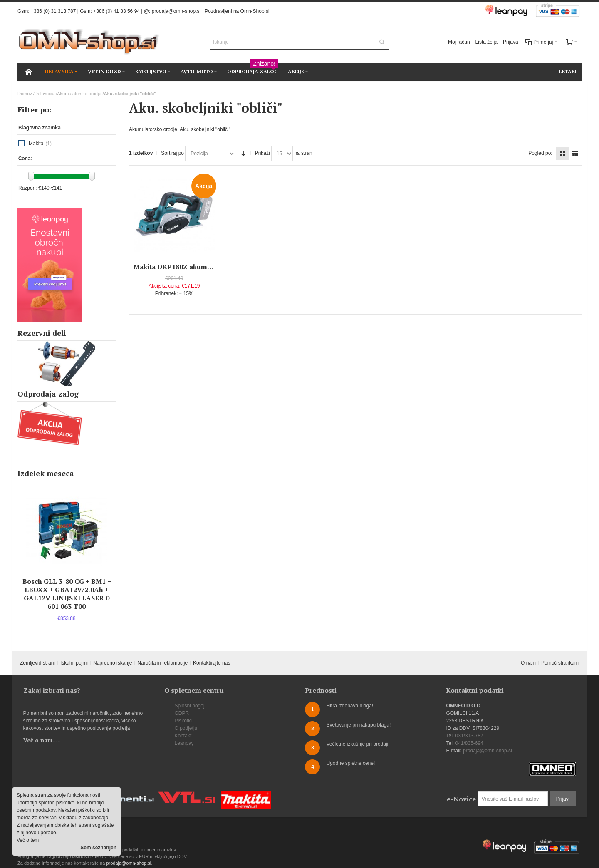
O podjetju (186, 728)
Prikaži (262, 153)
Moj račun (459, 42)
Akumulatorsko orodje (79, 94)
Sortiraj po (172, 153)
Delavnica (45, 94)
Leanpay (184, 743)
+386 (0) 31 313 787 (53, 11)
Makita (36, 144)
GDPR (182, 713)
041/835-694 (469, 743)
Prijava (511, 42)
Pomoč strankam (560, 663)
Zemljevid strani (37, 663)
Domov (25, 94)
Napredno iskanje (113, 663)
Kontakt (183, 736)
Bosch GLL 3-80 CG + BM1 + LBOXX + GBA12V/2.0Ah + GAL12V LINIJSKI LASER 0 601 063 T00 (67, 594)
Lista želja (486, 42)
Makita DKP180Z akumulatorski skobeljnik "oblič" (214, 267)
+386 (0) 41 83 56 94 (116, 11)
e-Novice (461, 799)
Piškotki (183, 721)
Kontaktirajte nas (212, 663)
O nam (528, 663)
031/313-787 (469, 736)
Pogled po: (540, 153)
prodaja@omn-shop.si (176, 11)
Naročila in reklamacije (162, 663)
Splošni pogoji (190, 706)
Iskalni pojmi (74, 663)
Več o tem (28, 840)
